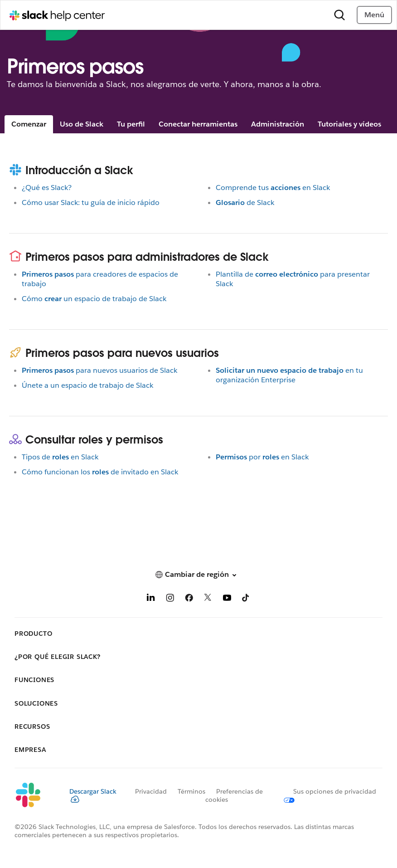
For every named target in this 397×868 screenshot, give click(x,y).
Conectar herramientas (198, 124)
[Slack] (35, 795)
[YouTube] (227, 599)
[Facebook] (189, 599)
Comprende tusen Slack (273, 188)
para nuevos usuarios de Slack (99, 370)
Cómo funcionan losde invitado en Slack (100, 472)
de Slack (245, 202)
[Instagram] (170, 599)
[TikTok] (246, 599)
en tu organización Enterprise (289, 375)
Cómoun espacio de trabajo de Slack (94, 299)
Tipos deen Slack (60, 457)
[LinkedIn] (151, 599)
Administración (278, 124)
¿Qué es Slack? (47, 188)
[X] (208, 599)
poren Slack (262, 457)
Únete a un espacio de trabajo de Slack (87, 385)
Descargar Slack (93, 795)
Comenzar (29, 124)
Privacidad (151, 791)
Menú (374, 15)
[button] (198, 574)
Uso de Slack (82, 124)
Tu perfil (131, 124)
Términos (191, 791)
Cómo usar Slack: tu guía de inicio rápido (91, 202)
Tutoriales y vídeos (349, 124)
